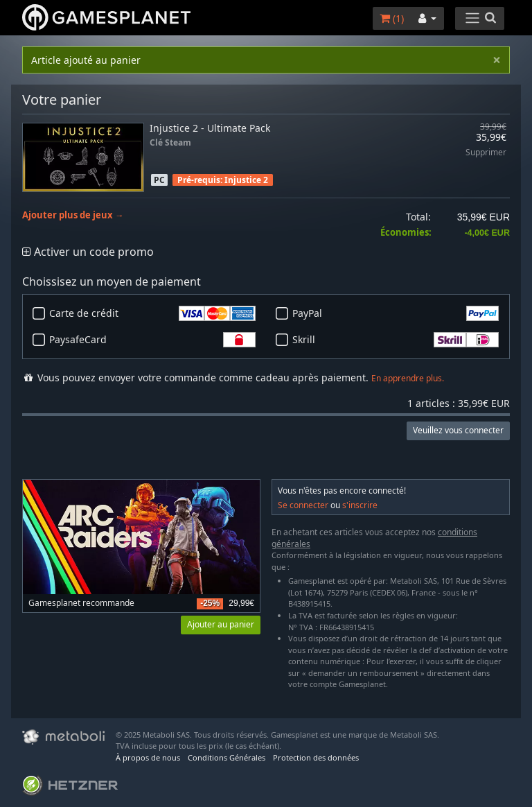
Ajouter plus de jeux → (73, 215)
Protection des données (316, 757)
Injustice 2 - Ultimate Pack (210, 128)
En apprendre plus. (408, 378)
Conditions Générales (227, 757)
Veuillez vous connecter (458, 430)
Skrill (396, 340)
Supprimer (486, 153)
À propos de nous (148, 757)
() (392, 18)
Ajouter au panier (221, 624)
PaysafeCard (152, 340)
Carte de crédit (152, 313)
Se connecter (303, 505)
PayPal (396, 313)
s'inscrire (360, 505)
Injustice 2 (246, 180)
